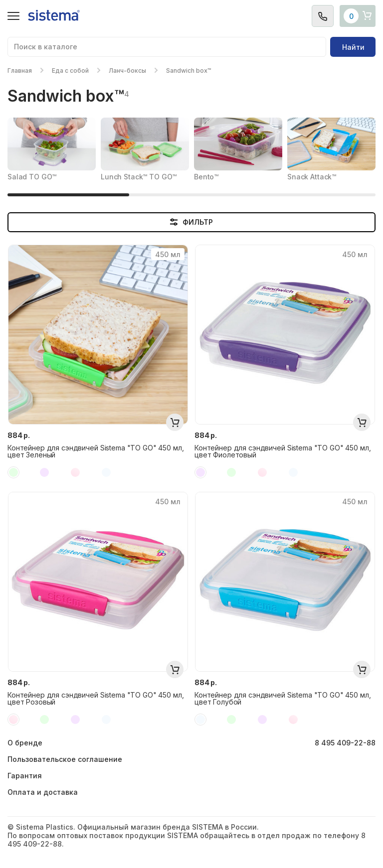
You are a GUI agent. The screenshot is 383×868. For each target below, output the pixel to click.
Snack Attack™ (312, 177)
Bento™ (206, 177)
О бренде (25, 743)
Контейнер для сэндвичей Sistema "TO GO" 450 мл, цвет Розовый (96, 698)
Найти (353, 47)
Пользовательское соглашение (65, 759)
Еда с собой (70, 71)
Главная (20, 71)
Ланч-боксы (127, 71)
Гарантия (25, 776)
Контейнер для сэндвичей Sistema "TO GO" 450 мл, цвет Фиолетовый (283, 451)
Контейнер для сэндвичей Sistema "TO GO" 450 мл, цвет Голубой (283, 698)
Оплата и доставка (43, 792)
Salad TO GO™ (32, 177)
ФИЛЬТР (191, 222)
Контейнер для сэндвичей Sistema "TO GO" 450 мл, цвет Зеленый (96, 451)
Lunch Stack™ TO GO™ (139, 177)
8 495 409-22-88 (345, 743)
